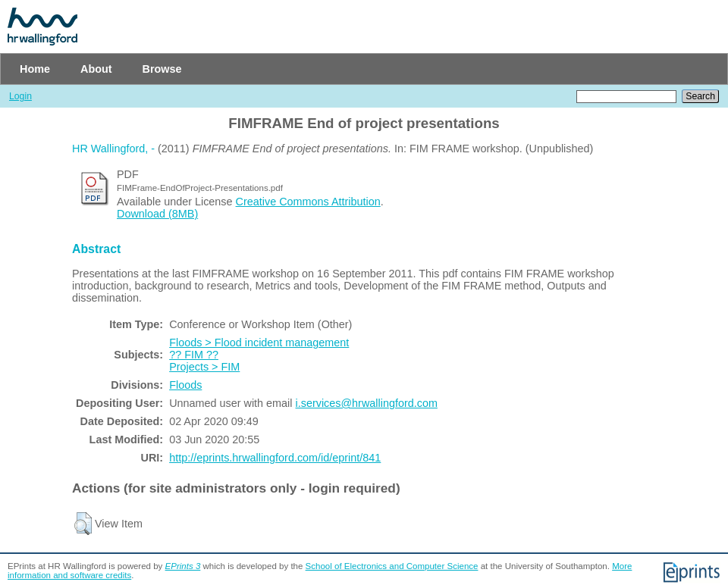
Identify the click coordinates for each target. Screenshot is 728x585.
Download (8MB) (157, 214)
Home (35, 69)
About (96, 69)
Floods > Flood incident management (259, 343)
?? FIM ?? (194, 355)
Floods (185, 385)
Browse (162, 69)
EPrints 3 (183, 566)
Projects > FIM (204, 367)
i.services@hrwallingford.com (367, 403)
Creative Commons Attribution (308, 202)
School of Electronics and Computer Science (392, 566)
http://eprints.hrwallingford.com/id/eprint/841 (275, 458)
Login (20, 96)
